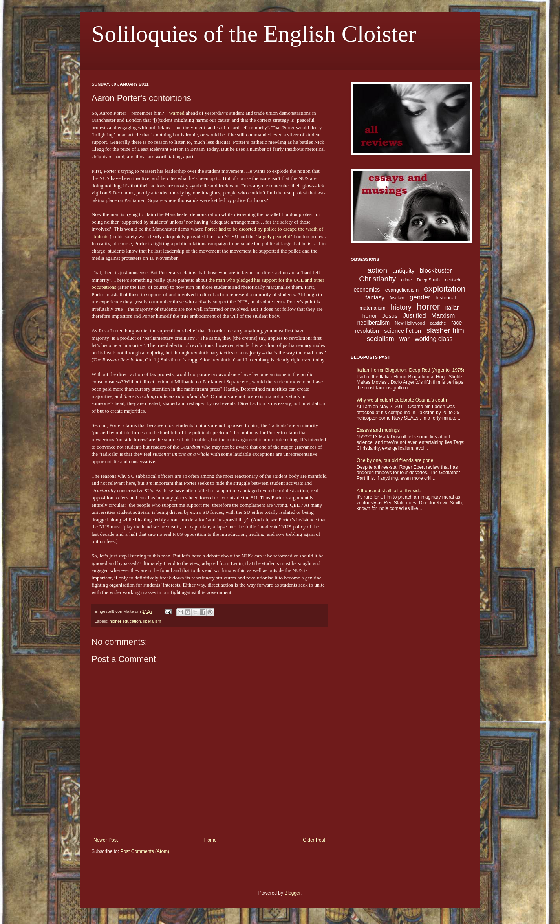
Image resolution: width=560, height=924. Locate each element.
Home (210, 840)
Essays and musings (378, 430)
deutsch (453, 280)
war (404, 339)
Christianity (377, 279)
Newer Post (106, 840)
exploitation (445, 289)
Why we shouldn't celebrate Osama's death (402, 400)
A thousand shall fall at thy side (389, 491)
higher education (125, 621)
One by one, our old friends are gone (395, 460)
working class (434, 339)
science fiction (403, 331)
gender (420, 297)
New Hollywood (410, 323)
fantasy (375, 297)
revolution (367, 331)
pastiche (438, 323)
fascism (397, 298)
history (401, 307)
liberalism (152, 621)
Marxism (443, 316)
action (377, 270)
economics (367, 290)
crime (407, 280)
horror (428, 307)
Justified (415, 316)
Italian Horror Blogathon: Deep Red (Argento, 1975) (410, 370)
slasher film (445, 330)
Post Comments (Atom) (145, 851)
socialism (381, 339)
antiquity (404, 270)
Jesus (390, 316)
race (457, 323)
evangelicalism (402, 290)
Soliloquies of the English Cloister (254, 34)
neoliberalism (373, 323)
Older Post (314, 840)
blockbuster (436, 270)
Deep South (428, 280)
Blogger (292, 893)
